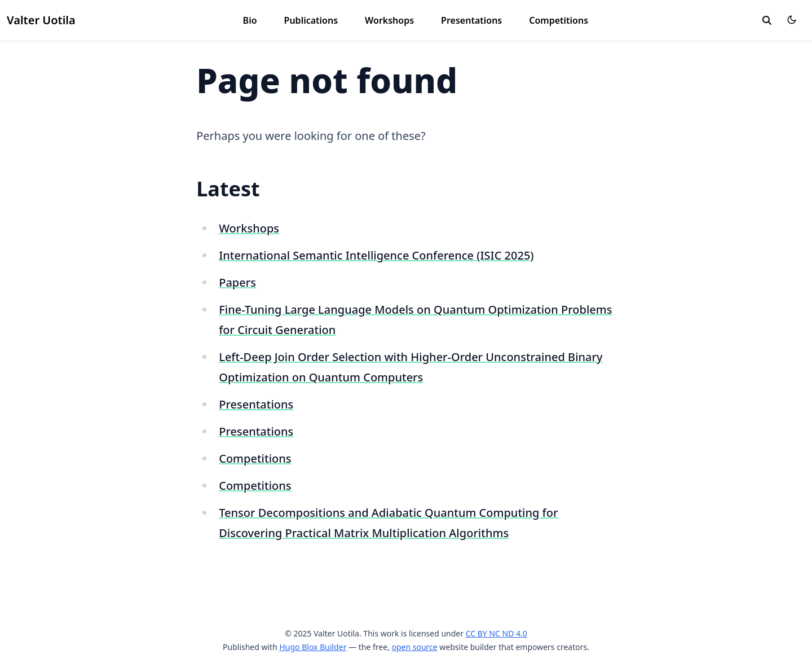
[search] (767, 20)
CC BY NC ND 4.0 (497, 633)
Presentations (471, 20)
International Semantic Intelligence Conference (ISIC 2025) (376, 255)
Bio (250, 20)
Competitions (559, 20)
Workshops (389, 20)
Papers (237, 282)
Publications (311, 20)
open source (414, 647)
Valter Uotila (41, 20)
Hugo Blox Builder (313, 647)
